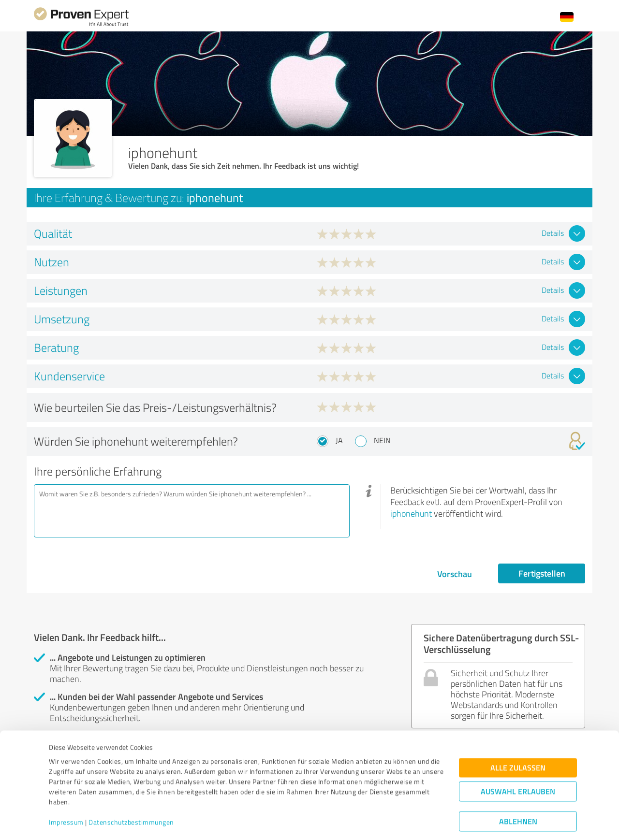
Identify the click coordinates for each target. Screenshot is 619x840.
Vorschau (455, 574)
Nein (382, 440)
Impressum (66, 795)
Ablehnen (518, 794)
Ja (339, 440)
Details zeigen (377, 822)
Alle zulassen (518, 740)
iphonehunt (411, 513)
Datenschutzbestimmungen (131, 795)
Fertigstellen (542, 573)
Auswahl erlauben (518, 764)
